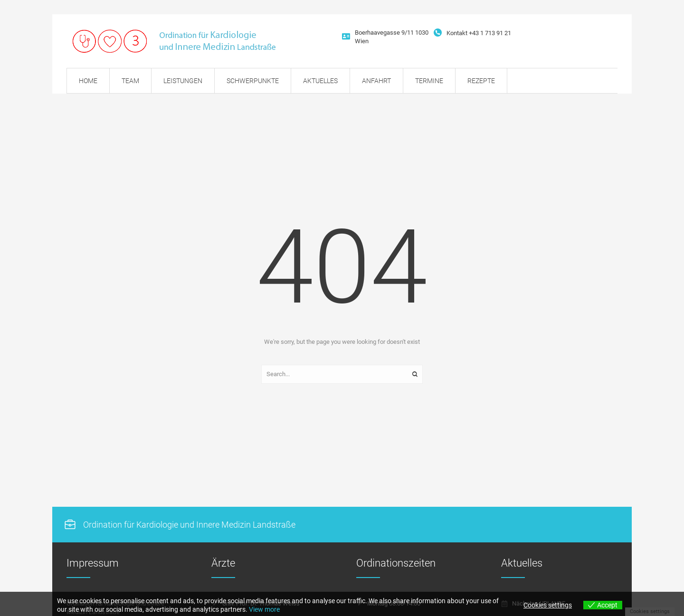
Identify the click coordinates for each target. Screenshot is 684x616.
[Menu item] (88, 81)
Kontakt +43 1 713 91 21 (479, 33)
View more (264, 609)
